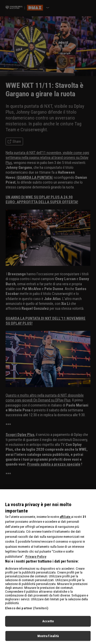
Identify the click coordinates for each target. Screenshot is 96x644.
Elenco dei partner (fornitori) (27, 612)
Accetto (48, 625)
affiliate (65, 521)
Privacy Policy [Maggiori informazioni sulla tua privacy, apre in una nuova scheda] (36, 561)
